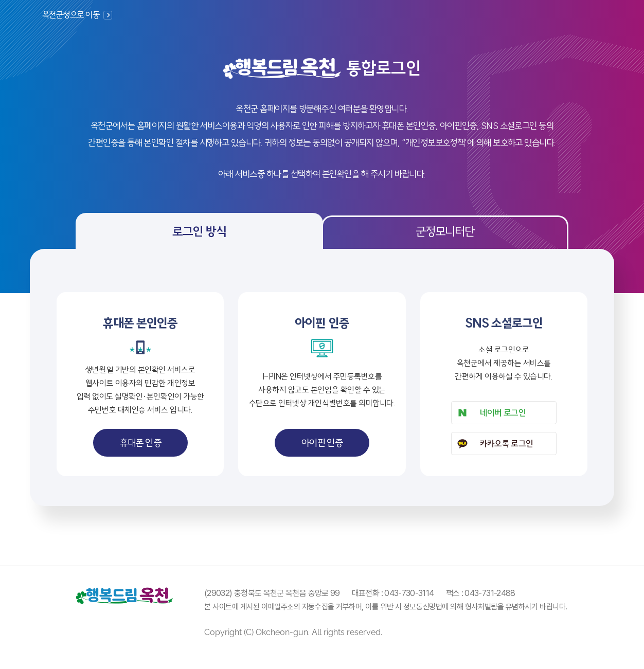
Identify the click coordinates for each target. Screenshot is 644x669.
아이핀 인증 (322, 443)
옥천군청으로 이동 (71, 15)
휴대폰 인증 (140, 443)
